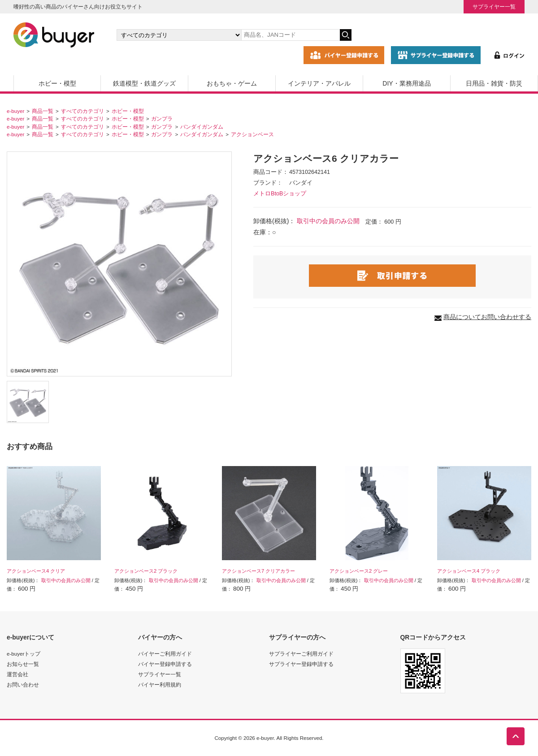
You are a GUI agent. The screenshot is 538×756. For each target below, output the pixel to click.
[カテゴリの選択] (179, 35)
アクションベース (252, 134)
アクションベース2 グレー (359, 571)
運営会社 (17, 674)
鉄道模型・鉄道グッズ (144, 83)
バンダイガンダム (202, 127)
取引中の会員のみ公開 (328, 221)
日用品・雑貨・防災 (494, 83)
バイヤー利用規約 (160, 685)
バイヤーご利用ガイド (165, 654)
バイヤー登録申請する (165, 664)
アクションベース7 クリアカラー (258, 571)
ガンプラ (162, 119)
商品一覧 (43, 111)
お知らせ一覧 (23, 664)
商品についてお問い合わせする (487, 317)
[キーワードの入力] (291, 35)
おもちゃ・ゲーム (232, 83)
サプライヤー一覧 (494, 6)
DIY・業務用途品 (406, 83)
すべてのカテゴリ (82, 111)
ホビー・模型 (57, 83)
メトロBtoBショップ (280, 194)
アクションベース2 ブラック (146, 571)
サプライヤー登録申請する (301, 664)
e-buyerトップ (24, 654)
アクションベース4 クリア (36, 571)
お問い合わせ (23, 685)
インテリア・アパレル (319, 83)
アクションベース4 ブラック (469, 571)
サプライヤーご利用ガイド (301, 654)
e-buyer (15, 111)
